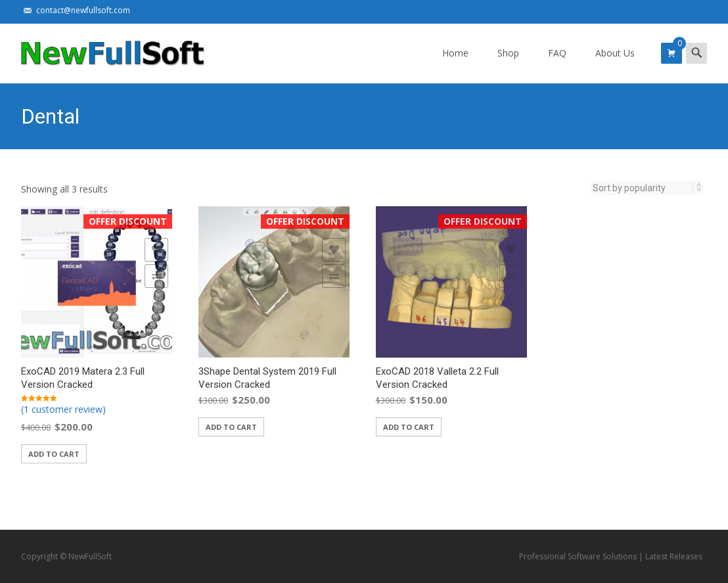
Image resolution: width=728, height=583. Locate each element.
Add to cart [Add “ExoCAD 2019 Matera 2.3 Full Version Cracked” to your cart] (54, 454)
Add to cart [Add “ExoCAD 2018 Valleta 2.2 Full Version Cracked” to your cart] (409, 427)
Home (455, 65)
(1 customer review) (63, 409)
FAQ (557, 65)
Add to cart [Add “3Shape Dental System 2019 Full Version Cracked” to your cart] (231, 427)
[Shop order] (643, 188)
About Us (615, 65)
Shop (508, 65)
